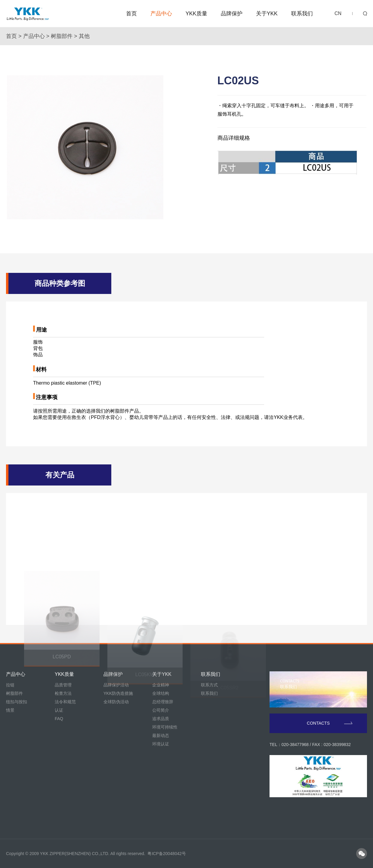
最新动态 (161, 735)
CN (338, 13)
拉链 (10, 685)
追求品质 (161, 719)
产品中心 (161, 14)
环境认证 (161, 744)
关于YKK (267, 14)
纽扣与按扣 (17, 702)
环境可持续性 (165, 727)
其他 (84, 36)
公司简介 (161, 710)
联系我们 (302, 14)
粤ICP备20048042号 (167, 854)
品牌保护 (232, 14)
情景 (10, 710)
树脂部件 (62, 36)
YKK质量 (196, 14)
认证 (59, 710)
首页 (131, 14)
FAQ (59, 719)
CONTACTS (330, 723)
